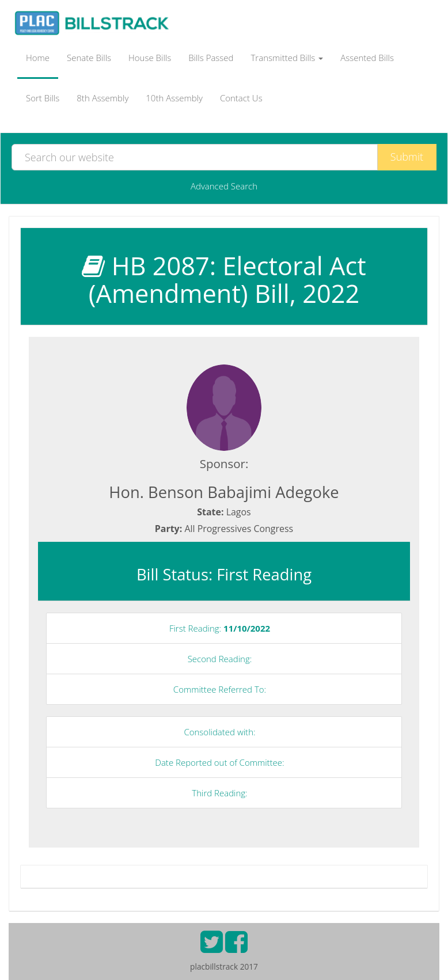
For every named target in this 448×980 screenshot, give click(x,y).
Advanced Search (224, 186)
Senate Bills (89, 58)
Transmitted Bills (287, 58)
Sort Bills (43, 98)
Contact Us (241, 98)
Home (38, 58)
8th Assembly (102, 98)
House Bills (150, 58)
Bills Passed (211, 58)
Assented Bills (367, 58)
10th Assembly (174, 98)
